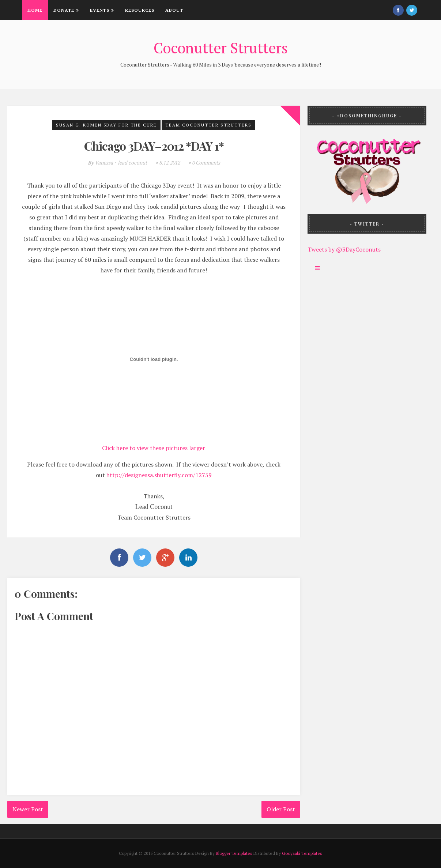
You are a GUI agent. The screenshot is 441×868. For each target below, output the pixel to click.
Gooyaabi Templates (302, 853)
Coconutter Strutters (221, 48)
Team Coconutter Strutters (208, 125)
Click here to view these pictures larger (154, 448)
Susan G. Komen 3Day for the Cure (106, 125)
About (174, 10)
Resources (140, 10)
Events (102, 10)
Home (35, 10)
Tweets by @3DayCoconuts (344, 249)
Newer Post (28, 809)
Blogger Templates (234, 853)
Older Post (281, 809)
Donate (66, 10)
